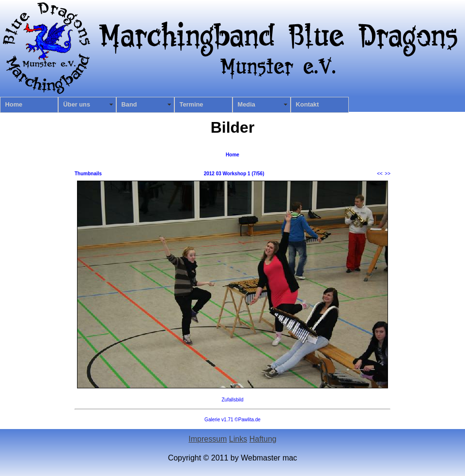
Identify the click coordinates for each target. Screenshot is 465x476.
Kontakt (308, 104)
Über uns (77, 104)
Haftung (263, 439)
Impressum (208, 439)
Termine (192, 104)
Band (129, 104)
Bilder (233, 127)
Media (247, 104)
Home (14, 104)
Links (238, 439)
